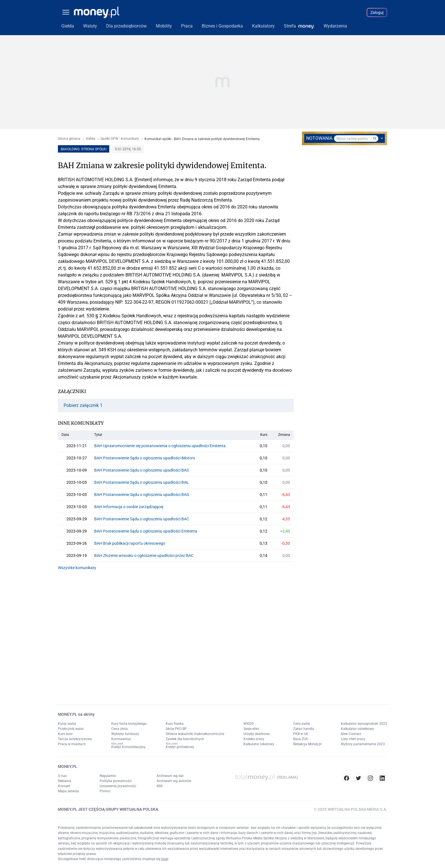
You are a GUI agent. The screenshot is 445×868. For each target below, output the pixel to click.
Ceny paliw (302, 724)
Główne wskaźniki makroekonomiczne (195, 734)
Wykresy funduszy (125, 734)
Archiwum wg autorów (174, 781)
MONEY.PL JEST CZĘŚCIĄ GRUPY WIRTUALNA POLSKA (108, 809)
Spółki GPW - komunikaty (120, 139)
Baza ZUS (301, 739)
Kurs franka (175, 724)
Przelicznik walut (71, 729)
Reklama (65, 781)
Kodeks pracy (254, 739)
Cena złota (119, 729)
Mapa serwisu (69, 791)
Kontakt (64, 786)
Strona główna (69, 139)
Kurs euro (65, 734)
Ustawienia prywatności (118, 786)
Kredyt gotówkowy (180, 747)
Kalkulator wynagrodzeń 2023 (364, 724)
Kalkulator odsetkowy (357, 729)
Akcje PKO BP (176, 729)
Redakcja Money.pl (307, 744)
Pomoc (105, 791)
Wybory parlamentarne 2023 (363, 744)
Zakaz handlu (304, 729)
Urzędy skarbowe (257, 734)
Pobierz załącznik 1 (83, 406)
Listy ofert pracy (353, 739)
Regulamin (108, 776)
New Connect (351, 734)
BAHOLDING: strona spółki (84, 149)
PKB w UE (301, 734)
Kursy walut (67, 724)
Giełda (91, 139)
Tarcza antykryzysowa (75, 739)
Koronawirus (121, 739)
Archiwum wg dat (170, 776)
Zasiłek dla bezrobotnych (185, 739)
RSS (160, 786)
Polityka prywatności (116, 781)
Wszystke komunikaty (77, 568)
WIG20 (249, 724)
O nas (62, 776)
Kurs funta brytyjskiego (129, 724)
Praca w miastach (72, 744)
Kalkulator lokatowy (259, 744)
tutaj (165, 859)
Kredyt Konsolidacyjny (128, 747)
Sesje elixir (251, 729)
